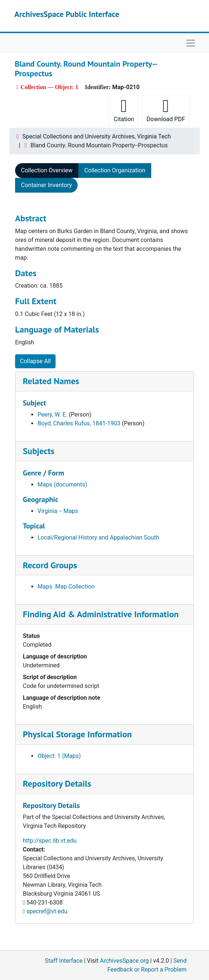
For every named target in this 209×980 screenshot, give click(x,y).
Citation (124, 110)
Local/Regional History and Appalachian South (98, 538)
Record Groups (50, 565)
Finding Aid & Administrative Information (101, 614)
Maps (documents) (62, 484)
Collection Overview (47, 170)
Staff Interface (64, 961)
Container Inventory (46, 185)
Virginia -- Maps (58, 511)
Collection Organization (115, 170)
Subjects (39, 451)
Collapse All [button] (35, 361)
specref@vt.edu (47, 911)
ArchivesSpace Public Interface (67, 14)
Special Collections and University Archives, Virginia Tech (97, 136)
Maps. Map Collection (66, 586)
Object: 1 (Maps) (59, 756)
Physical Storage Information (77, 734)
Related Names (51, 381)
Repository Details (57, 784)
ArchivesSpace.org (124, 961)
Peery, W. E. (52, 415)
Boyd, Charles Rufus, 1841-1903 (79, 423)
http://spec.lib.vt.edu (50, 841)
